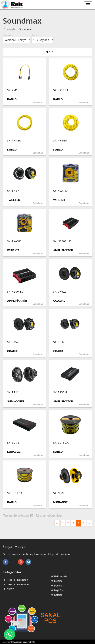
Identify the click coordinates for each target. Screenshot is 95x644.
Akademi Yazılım (22, 642)
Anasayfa (10, 29)
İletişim (58, 581)
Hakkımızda (61, 576)
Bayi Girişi (60, 590)
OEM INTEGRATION (18, 584)
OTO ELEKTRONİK (17, 580)
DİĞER (10, 589)
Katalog (58, 595)
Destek (58, 586)
